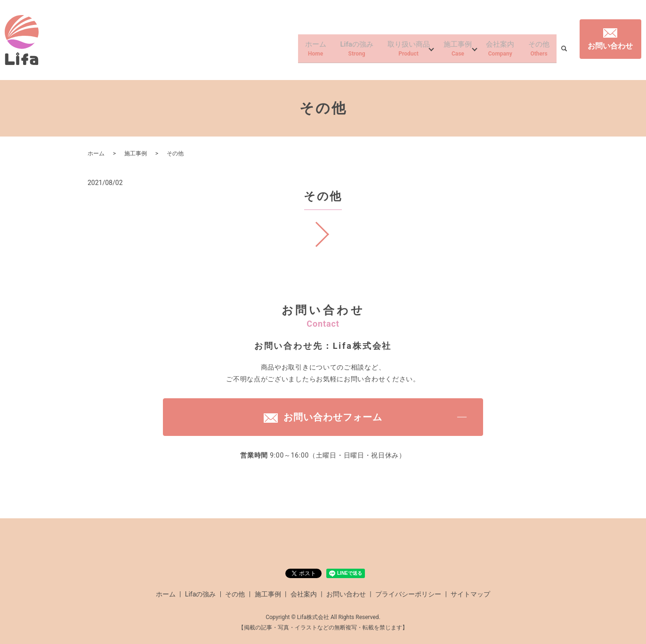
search (564, 51)
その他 (538, 51)
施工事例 (451, 51)
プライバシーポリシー (408, 594)
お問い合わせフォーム (323, 417)
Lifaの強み (343, 51)
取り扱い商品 (398, 51)
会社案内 (496, 51)
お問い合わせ (610, 39)
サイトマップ (470, 594)
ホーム (299, 51)
